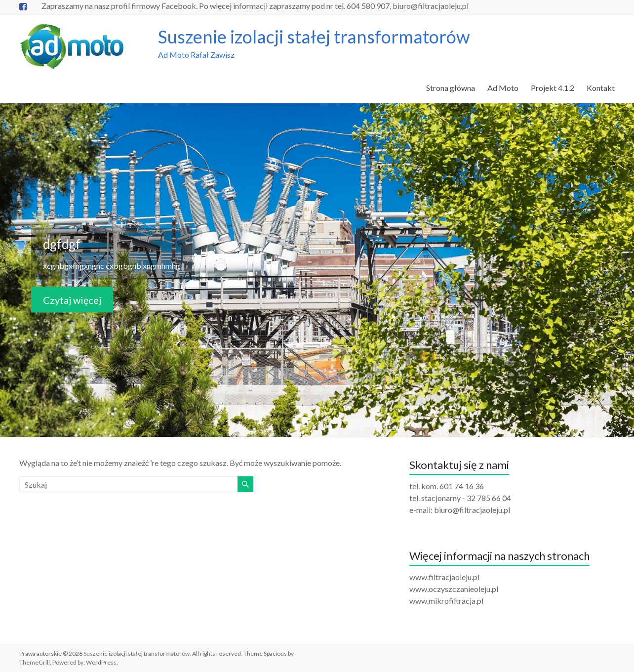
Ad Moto (503, 88)
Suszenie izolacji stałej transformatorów (314, 37)
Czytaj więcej (72, 299)
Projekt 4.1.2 (553, 88)
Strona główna (451, 88)
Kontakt (601, 88)
